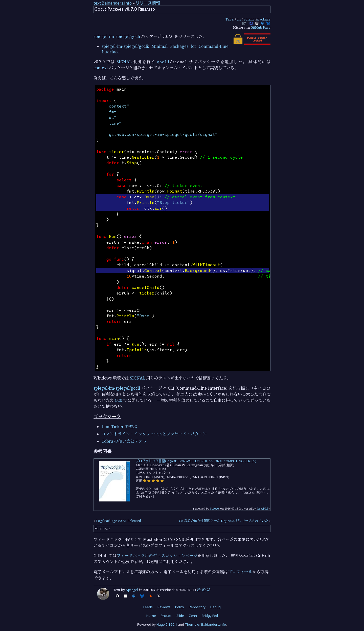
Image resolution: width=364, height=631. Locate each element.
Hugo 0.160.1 (167, 624)
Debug (215, 607)
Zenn (193, 616)
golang (249, 19)
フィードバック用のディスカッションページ (157, 556)
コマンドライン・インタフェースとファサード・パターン (154, 434)
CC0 (118, 400)
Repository (197, 607)
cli (239, 19)
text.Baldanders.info (113, 3)
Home (151, 616)
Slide (180, 616)
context (101, 68)
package (264, 19)
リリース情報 (148, 3)
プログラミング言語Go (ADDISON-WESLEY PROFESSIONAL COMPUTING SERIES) (196, 461)
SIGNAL (124, 62)
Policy (180, 607)
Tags (229, 19)
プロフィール (240, 572)
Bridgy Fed (210, 616)
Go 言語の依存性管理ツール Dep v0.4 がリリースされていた (224, 521)
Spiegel (215, 508)
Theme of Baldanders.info (205, 624)
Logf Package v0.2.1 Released (119, 521)
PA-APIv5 (263, 508)
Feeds (148, 607)
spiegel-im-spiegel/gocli (117, 36)
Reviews (164, 607)
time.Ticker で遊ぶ (119, 427)
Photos (166, 616)
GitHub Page (260, 27)
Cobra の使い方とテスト (124, 441)
